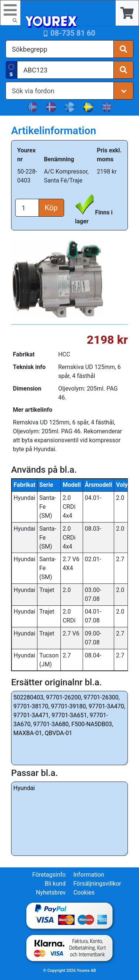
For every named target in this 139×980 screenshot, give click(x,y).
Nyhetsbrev (51, 892)
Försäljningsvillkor (97, 884)
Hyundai (69, 819)
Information (89, 875)
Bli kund (55, 884)
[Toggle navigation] (10, 13)
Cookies (84, 892)
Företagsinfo (49, 875)
